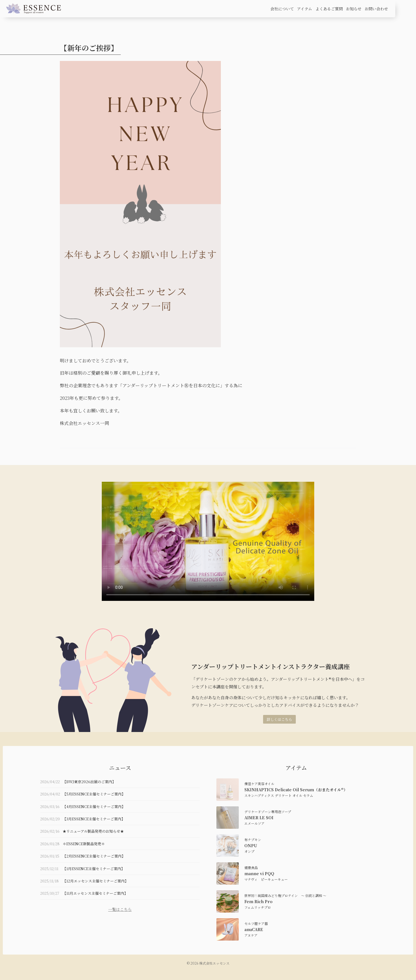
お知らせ (354, 9)
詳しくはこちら (279, 719)
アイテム (304, 9)
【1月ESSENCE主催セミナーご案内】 (94, 869)
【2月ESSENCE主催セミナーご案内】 (94, 856)
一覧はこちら (120, 909)
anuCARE (254, 929)
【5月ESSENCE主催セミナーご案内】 (94, 794)
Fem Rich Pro (258, 901)
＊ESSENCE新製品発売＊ (84, 844)
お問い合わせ (376, 9)
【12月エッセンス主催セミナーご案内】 (95, 881)
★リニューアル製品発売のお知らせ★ (93, 831)
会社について (282, 9)
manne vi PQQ (259, 873)
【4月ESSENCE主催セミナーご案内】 (94, 807)
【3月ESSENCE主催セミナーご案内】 (94, 819)
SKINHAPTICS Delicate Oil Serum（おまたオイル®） (296, 790)
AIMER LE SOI (259, 818)
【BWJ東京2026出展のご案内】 (89, 782)
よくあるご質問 (329, 9)
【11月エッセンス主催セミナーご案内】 (95, 893)
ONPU (251, 846)
